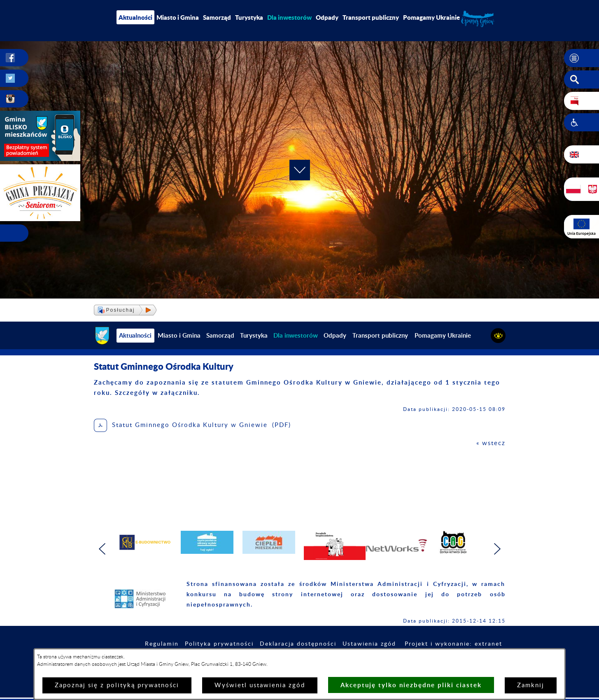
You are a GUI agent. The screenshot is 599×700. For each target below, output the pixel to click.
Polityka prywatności (219, 644)
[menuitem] (289, 17)
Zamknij (531, 685)
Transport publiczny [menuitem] (371, 17)
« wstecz (491, 443)
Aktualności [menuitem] (135, 17)
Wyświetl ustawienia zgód (260, 685)
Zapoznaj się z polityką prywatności (117, 685)
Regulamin (162, 644)
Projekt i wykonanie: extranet (453, 644)
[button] (582, 58)
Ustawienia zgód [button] (369, 644)
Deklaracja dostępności (298, 644)
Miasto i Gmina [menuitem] (178, 17)
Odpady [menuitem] (327, 17)
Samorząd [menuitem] (217, 17)
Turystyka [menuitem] (249, 17)
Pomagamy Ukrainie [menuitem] (431, 17)
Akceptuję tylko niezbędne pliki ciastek (411, 685)
